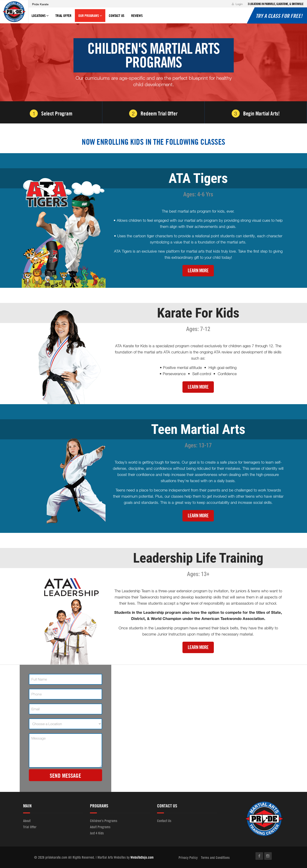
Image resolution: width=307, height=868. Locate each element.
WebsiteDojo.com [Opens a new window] (142, 857)
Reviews (137, 16)
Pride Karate (40, 4)
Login (237, 4)
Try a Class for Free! (279, 16)
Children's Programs (104, 821)
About (27, 821)
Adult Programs (100, 827)
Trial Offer (63, 16)
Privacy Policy (188, 857)
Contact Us (117, 16)
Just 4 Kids (97, 833)
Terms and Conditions (215, 857)
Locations (40, 18)
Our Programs (90, 18)
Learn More (198, 271)
